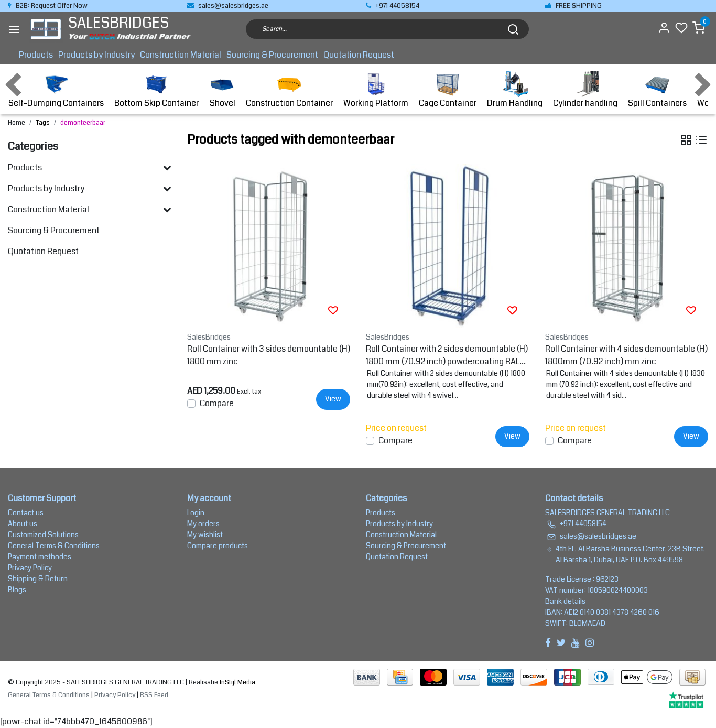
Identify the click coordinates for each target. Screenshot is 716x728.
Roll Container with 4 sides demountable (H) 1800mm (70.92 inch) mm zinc (626, 355)
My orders (203, 524)
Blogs (17, 590)
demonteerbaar (83, 123)
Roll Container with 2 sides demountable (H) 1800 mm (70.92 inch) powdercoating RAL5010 (447, 355)
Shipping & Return (38, 579)
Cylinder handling (585, 90)
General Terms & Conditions (54, 546)
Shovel (222, 90)
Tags (43, 123)
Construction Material (181, 55)
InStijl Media (237, 682)
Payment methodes (40, 557)
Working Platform (376, 90)
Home (17, 123)
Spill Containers (657, 90)
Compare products (218, 546)
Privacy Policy (30, 568)
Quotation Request (359, 55)
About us (23, 524)
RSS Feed (154, 695)
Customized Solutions (43, 535)
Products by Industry (96, 55)
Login (196, 513)
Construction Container (289, 90)
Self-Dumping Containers (56, 90)
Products (36, 55)
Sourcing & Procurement (272, 55)
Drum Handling (515, 90)
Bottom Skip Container (156, 90)
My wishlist (205, 535)
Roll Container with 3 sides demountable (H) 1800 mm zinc (269, 355)
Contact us (26, 513)
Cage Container (448, 90)
